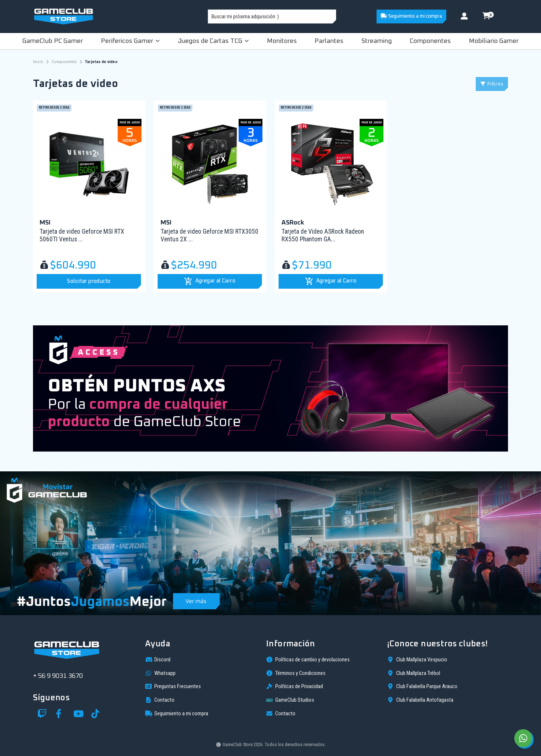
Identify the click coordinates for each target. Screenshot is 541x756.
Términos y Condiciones (296, 673)
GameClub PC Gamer (53, 41)
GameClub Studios (290, 700)
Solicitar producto (89, 281)
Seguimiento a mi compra (411, 16)
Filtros (492, 84)
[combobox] (272, 17)
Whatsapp (160, 673)
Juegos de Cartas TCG (213, 41)
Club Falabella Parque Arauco (422, 686)
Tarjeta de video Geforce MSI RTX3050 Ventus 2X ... (209, 235)
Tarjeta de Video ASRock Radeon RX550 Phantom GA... (323, 235)
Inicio (38, 62)
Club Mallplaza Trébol (414, 673)
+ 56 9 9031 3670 (58, 676)
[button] (210, 281)
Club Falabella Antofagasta (420, 700)
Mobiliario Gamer (494, 41)
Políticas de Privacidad (295, 686)
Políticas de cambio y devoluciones (308, 660)
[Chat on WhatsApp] (523, 738)
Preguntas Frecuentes (173, 686)
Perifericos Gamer (130, 41)
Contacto (160, 700)
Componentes (430, 41)
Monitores (282, 41)
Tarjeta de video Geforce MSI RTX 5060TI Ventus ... (82, 235)
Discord (158, 660)
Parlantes (329, 41)
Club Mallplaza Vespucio (417, 660)
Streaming (377, 41)
